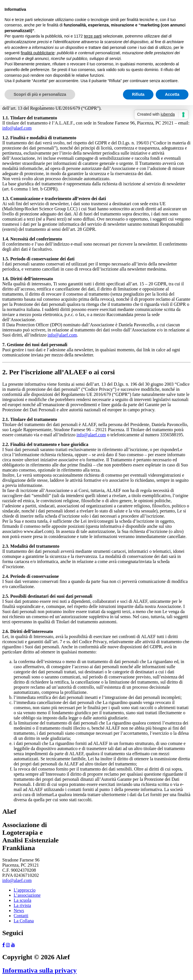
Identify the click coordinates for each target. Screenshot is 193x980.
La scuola (22, 900)
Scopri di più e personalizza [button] (40, 94)
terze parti (93, 36)
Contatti (21, 916)
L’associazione (27, 895)
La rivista (22, 905)
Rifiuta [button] (138, 94)
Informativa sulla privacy (39, 970)
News (19, 911)
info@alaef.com (17, 128)
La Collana (24, 921)
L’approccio (25, 890)
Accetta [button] (172, 94)
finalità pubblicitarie (38, 53)
